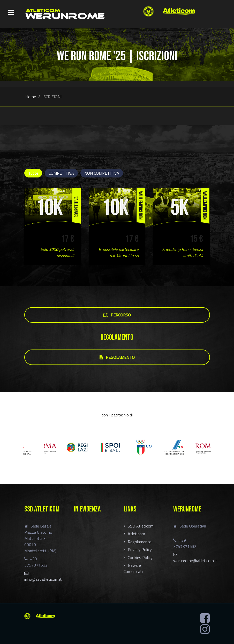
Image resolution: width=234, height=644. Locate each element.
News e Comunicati (133, 568)
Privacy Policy (140, 549)
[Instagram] (205, 629)
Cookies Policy (140, 557)
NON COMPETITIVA (102, 173)
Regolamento (140, 542)
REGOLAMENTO (117, 357)
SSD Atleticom (141, 526)
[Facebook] (205, 618)
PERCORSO (117, 315)
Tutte (33, 173)
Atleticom (136, 534)
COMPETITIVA (61, 173)
